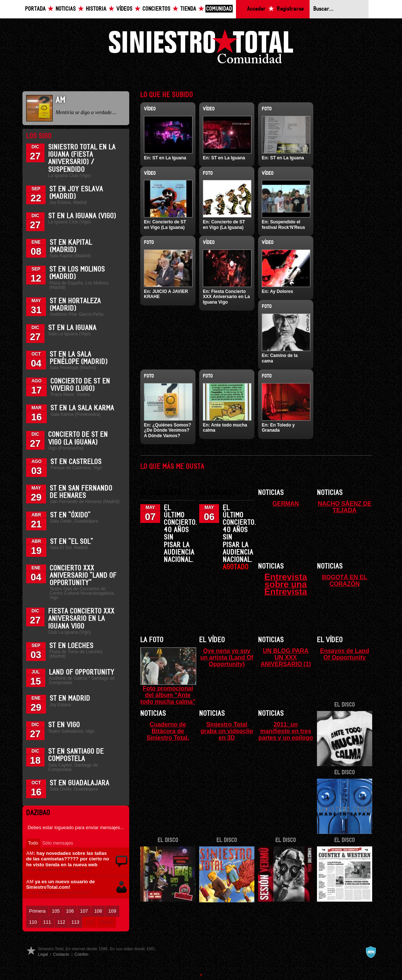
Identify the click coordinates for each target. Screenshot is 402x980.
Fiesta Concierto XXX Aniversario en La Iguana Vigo (81, 619)
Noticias (66, 9)
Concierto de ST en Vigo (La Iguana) (165, 224)
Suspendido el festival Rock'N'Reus (283, 224)
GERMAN (286, 503)
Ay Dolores (281, 291)
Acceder (256, 9)
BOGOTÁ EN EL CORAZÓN (344, 580)
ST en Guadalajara (80, 783)
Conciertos (156, 9)
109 (112, 911)
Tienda (188, 9)
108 (98, 911)
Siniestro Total (201, 48)
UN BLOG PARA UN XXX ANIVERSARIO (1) (286, 657)
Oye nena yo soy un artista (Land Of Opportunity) (227, 657)
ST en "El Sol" (72, 542)
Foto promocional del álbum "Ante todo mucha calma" (168, 695)
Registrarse (290, 9)
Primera (37, 911)
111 (47, 922)
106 (70, 911)
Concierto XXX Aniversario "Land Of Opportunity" (83, 576)
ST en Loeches (71, 646)
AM (30, 853)
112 (61, 922)
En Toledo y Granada (278, 428)
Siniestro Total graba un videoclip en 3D (227, 731)
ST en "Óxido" (70, 515)
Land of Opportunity (82, 672)
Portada (35, 9)
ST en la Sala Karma (82, 408)
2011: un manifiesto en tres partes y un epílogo (286, 731)
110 (33, 922)
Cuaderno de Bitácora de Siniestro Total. (168, 731)
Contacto (61, 954)
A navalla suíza (371, 952)
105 (56, 911)
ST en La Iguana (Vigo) (82, 216)
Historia (96, 9)
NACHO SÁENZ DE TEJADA (345, 507)
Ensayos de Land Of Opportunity (344, 654)
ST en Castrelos (76, 462)
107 (84, 911)
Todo (33, 843)
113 (75, 922)
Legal (43, 954)
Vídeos (124, 9)
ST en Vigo (64, 725)
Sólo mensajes (58, 843)
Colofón (81, 954)
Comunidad (219, 9)
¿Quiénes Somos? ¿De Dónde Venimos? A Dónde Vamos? (167, 430)
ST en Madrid (70, 698)
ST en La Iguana (72, 328)
